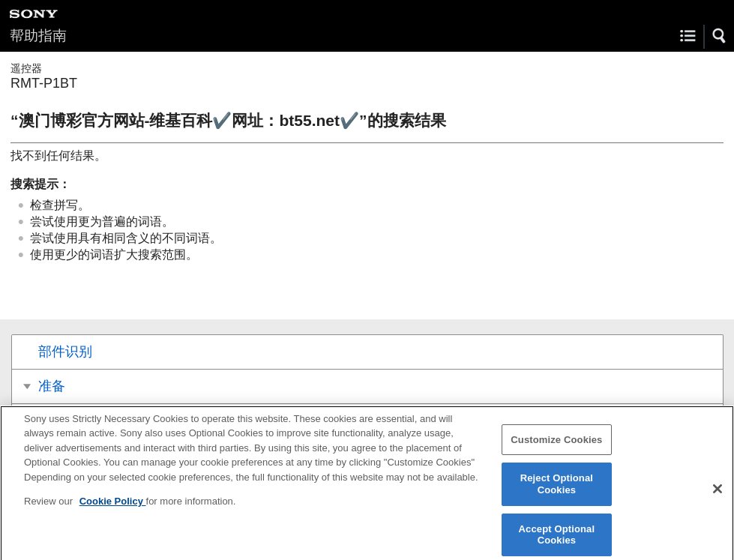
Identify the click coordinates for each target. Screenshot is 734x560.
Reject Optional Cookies (557, 489)
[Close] (718, 493)
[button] (720, 36)
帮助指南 (38, 36)
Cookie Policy (113, 506)
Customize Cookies (556, 444)
